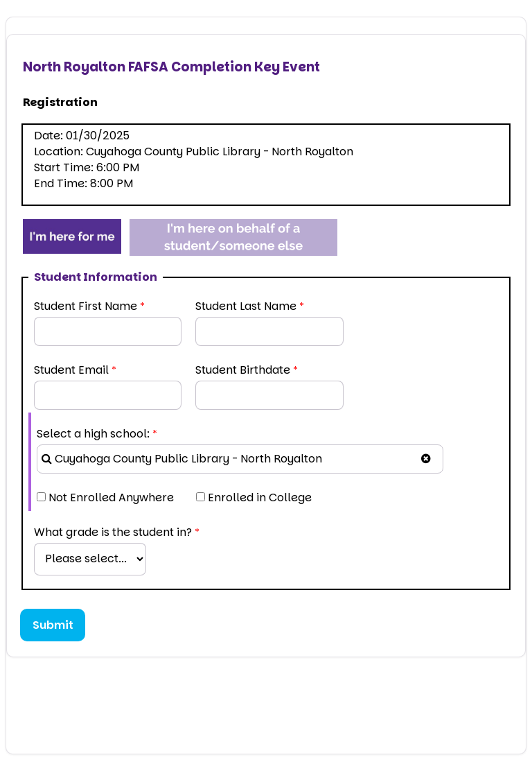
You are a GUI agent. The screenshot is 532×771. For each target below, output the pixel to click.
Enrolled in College (260, 497)
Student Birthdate (243, 370)
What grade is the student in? (113, 532)
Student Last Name (246, 306)
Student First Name (86, 306)
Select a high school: (93, 434)
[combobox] (240, 459)
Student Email (71, 370)
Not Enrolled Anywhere (111, 497)
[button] (426, 458)
